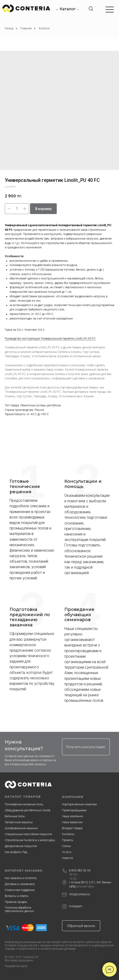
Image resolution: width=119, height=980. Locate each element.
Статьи (66, 846)
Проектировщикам (74, 810)
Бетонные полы (15, 816)
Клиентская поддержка (20, 890)
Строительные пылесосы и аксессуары (30, 840)
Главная (26, 28)
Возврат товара (72, 828)
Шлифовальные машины (21, 828)
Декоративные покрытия (21, 846)
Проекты (68, 840)
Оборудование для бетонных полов (28, 810)
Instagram (76, 906)
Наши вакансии (72, 822)
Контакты (68, 834)
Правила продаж (16, 902)
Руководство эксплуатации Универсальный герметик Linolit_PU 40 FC (50, 339)
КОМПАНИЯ (73, 797)
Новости (67, 858)
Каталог (68, 9)
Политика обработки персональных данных (19, 909)
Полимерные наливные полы (24, 804)
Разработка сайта (16, 966)
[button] (86, 747)
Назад (9, 28)
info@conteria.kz (80, 894)
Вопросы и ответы (17, 896)
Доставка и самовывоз (20, 884)
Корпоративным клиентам (79, 804)
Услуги (67, 852)
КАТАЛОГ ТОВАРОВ (23, 797)
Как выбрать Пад (16, 852)
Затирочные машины (19, 822)
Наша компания (72, 816)
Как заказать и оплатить (21, 878)
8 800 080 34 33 (80, 870)
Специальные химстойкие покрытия (28, 834)
